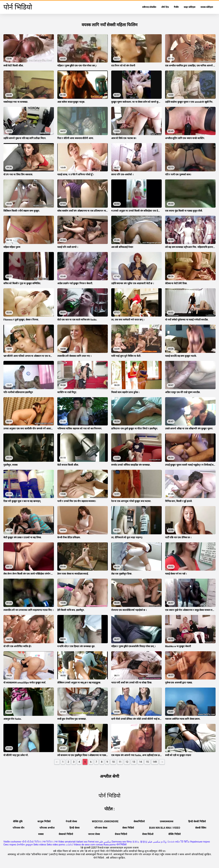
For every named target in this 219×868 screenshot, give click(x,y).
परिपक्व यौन (18, 828)
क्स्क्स (41, 834)
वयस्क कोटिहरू (207, 7)
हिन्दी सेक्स (74, 828)
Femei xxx (93, 842)
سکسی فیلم (154, 842)
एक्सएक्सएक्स (166, 821)
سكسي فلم (105, 842)
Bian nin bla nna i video (165, 828)
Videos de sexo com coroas (88, 845)
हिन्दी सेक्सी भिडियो (197, 821)
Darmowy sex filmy (122, 842)
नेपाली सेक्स (71, 821)
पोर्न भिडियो (121, 845)
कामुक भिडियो (44, 821)
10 (113, 762)
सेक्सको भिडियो (66, 834)
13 (134, 762)
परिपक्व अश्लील (47, 828)
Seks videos (40, 845)
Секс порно (10, 845)
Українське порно (200, 842)
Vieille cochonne (12, 842)
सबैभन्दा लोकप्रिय (149, 7)
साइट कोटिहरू (190, 7)
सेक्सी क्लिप (201, 828)
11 (120, 762)
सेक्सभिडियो (139, 821)
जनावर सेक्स (94, 834)
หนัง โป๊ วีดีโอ (182, 842)
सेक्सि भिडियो (175, 834)
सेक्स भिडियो (128, 828)
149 (155, 762)
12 (127, 762)
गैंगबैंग (176, 7)
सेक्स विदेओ (148, 834)
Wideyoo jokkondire (105, 821)
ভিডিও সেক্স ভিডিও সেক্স (46, 842)
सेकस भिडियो (121, 834)
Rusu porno (110, 845)
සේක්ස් (69, 845)
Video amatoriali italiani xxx (73, 842)
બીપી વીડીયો (28, 842)
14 (140, 762)
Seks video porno (56, 845)
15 (147, 762)
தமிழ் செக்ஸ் (168, 842)
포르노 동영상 (140, 842)
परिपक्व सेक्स (101, 828)
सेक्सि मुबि (18, 821)
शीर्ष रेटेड (165, 7)
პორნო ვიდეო (25, 845)
